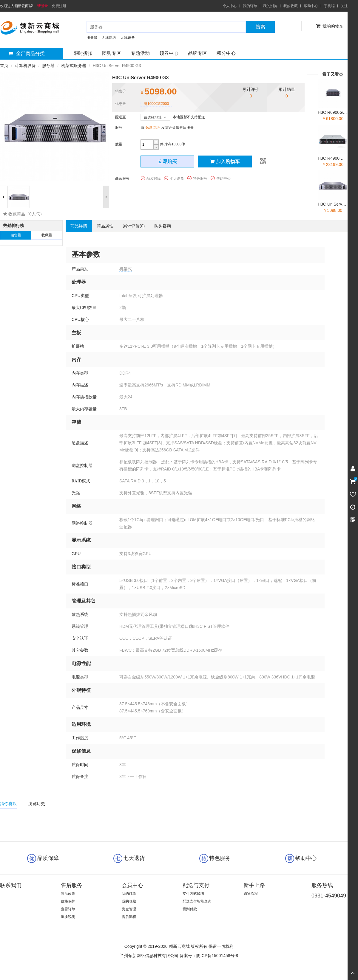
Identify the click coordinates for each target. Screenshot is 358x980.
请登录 (43, 6)
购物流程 (251, 894)
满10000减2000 (156, 104)
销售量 (16, 235)
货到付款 (190, 909)
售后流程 (129, 917)
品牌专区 (197, 53)
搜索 (260, 27)
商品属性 (105, 226)
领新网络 (153, 128)
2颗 (123, 307)
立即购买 (167, 161)
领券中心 (169, 53)
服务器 (92, 38)
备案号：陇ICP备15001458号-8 (209, 956)
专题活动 (140, 53)
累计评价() (134, 226)
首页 (4, 66)
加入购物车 (225, 161)
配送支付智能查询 (197, 901)
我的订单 (250, 6)
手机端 (329, 6)
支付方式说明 (193, 894)
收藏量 (47, 235)
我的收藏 (291, 6)
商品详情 (79, 226)
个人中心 (230, 6)
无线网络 (109, 38)
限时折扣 (83, 53)
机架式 (126, 269)
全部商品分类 (27, 53)
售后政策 (68, 894)
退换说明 (68, 917)
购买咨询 (163, 226)
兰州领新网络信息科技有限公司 (149, 956)
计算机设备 (25, 66)
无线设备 (128, 38)
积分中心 (226, 53)
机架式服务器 (74, 66)
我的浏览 (270, 6)
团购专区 (112, 53)
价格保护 (68, 901)
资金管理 (129, 909)
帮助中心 (311, 6)
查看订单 (68, 909)
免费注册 (59, 6)
